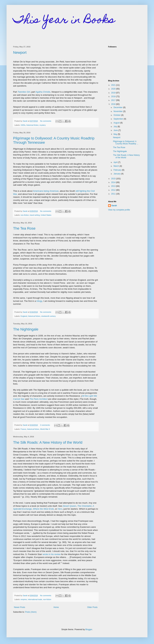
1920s (23, 125)
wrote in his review (52, 554)
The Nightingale (26, 329)
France (23, 429)
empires (24, 599)
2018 (114, 97)
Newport (20, 52)
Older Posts (92, 607)
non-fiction (25, 215)
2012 (114, 190)
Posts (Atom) (31, 612)
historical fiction (32, 125)
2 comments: (45, 425)
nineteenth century (48, 316)
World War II (45, 429)
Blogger (89, 629)
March (117, 166)
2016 (114, 104)
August (117, 123)
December (118, 107)
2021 (114, 85)
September (119, 119)
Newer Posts (19, 607)
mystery (43, 125)
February (118, 170)
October (117, 115)
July (116, 127)
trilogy (39, 301)
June (116, 130)
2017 (114, 100)
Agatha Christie (43, 92)
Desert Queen (69, 506)
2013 (114, 186)
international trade (35, 599)
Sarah (114, 206)
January (117, 174)
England (24, 316)
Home (56, 607)
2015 (114, 179)
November (118, 111)
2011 (114, 194)
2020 (114, 89)
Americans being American (46, 191)
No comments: (46, 121)
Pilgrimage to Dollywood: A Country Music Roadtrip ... (126, 143)
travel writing (35, 215)
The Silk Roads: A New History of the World (48, 442)
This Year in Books (64, 21)
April (116, 162)
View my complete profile (119, 210)
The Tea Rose (24, 228)
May (116, 134)
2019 (114, 93)
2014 (114, 182)
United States (46, 215)
